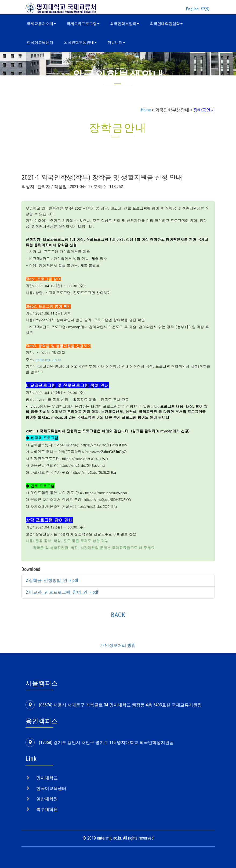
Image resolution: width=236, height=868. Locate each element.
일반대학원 (47, 799)
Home (146, 110)
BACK (118, 615)
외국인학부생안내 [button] (80, 42)
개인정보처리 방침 (118, 645)
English (192, 9)
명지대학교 (47, 778)
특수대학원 (47, 809)
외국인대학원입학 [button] (166, 24)
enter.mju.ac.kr (48, 360)
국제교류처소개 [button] (41, 24)
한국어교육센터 (40, 42)
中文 (205, 9)
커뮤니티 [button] (116, 42)
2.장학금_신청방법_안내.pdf (52, 580)
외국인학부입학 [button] (125, 24)
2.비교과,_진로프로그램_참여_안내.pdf (62, 592)
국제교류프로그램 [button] (83, 24)
